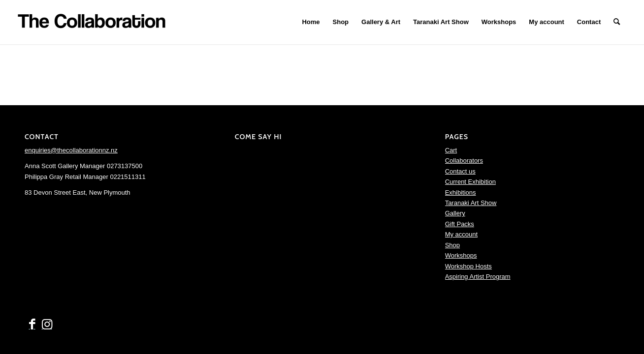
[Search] (617, 22)
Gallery (455, 213)
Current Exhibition (470, 182)
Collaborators (464, 161)
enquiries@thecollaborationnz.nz (71, 150)
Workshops (461, 255)
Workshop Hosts (468, 266)
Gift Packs (460, 224)
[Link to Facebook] (32, 324)
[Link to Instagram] (47, 324)
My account (461, 234)
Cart (451, 150)
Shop (452, 245)
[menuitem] (311, 22)
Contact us (460, 171)
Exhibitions (461, 192)
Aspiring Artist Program (478, 277)
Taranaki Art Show (471, 203)
